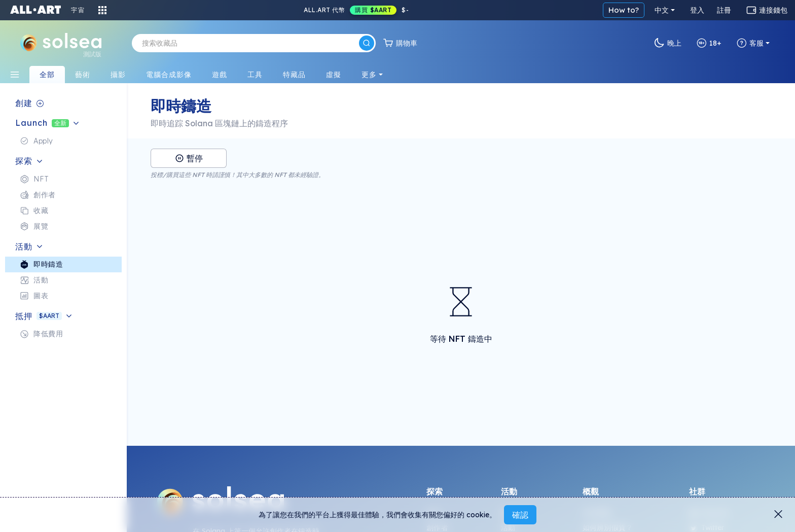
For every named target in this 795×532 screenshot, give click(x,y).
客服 (750, 43)
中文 (662, 10)
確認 (520, 515)
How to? (624, 10)
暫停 (189, 158)
